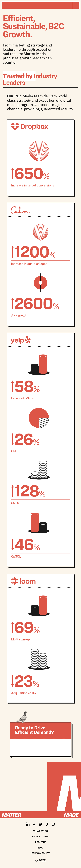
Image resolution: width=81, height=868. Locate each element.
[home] (37, 5)
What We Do (41, 831)
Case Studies (40, 837)
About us (41, 842)
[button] (76, 5)
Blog (40, 848)
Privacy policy (41, 853)
